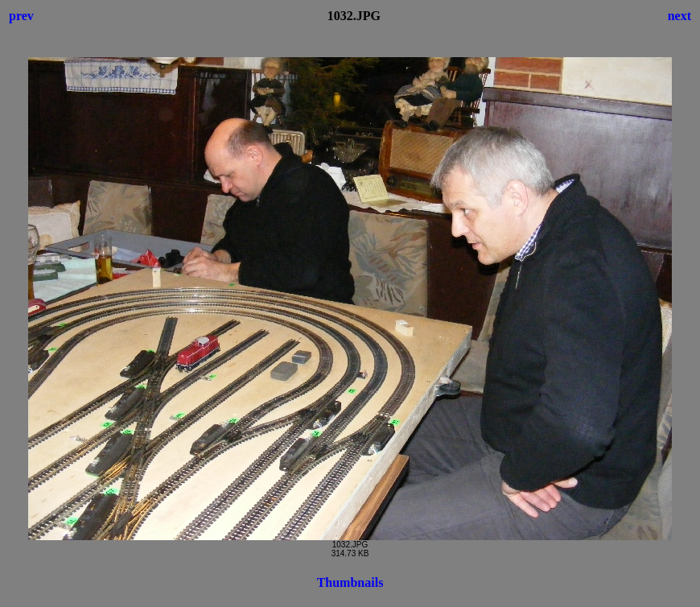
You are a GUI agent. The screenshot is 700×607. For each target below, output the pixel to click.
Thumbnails (350, 582)
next (679, 16)
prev (21, 16)
